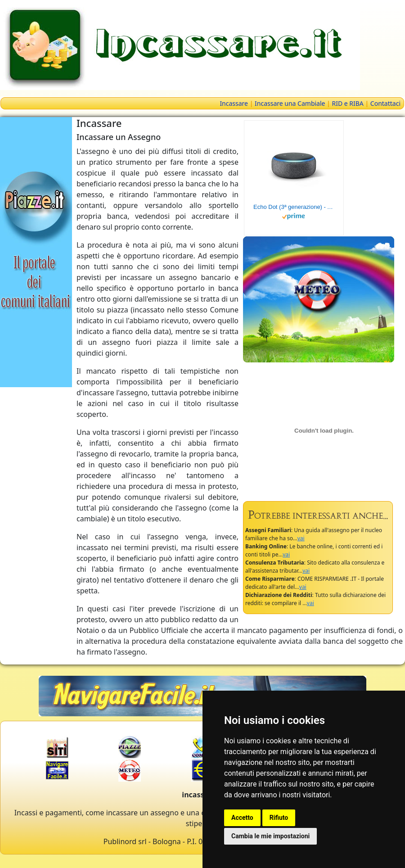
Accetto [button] (242, 818)
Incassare (234, 103)
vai (301, 538)
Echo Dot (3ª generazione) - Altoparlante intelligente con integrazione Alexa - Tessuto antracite (294, 207)
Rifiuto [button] (279, 818)
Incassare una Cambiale (290, 103)
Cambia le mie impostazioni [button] (270, 836)
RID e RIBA (347, 103)
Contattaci (385, 103)
